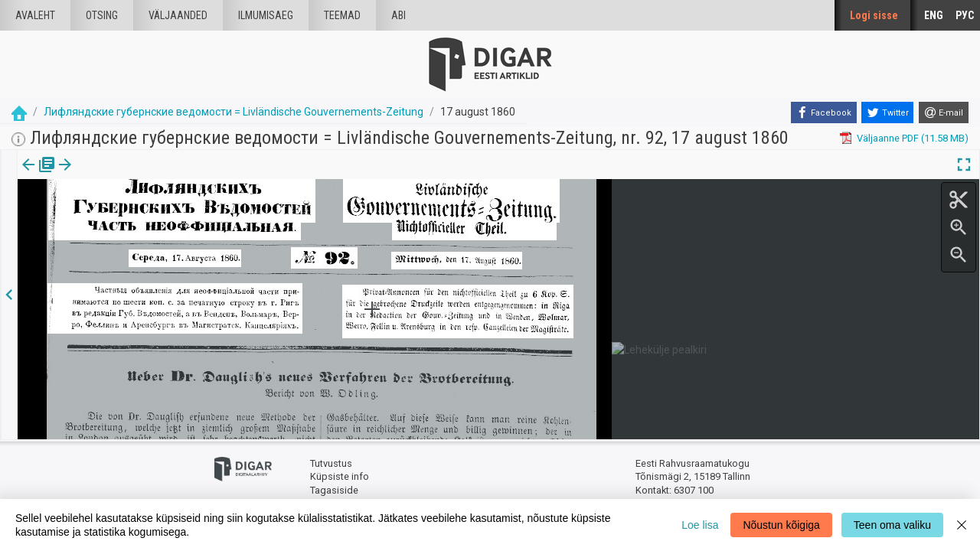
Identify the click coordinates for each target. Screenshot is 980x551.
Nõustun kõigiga (781, 525)
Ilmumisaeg (266, 15)
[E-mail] (944, 112)
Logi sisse (874, 15)
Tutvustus (331, 463)
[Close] (962, 525)
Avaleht (35, 15)
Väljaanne (39, 175)
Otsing (102, 15)
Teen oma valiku (892, 525)
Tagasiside (334, 490)
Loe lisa (700, 525)
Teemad (342, 15)
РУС (965, 15)
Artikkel (107, 175)
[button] (131, 175)
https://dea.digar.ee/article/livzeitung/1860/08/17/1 (131, 217)
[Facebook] (824, 112)
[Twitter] (887, 112)
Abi (399, 15)
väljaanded (178, 15)
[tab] (39, 176)
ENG (934, 15)
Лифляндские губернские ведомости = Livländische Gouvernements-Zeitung (234, 112)
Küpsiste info (340, 476)
